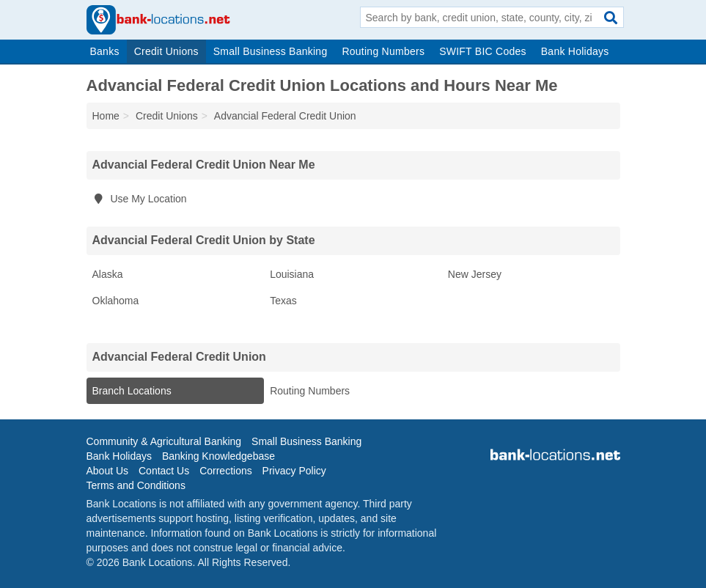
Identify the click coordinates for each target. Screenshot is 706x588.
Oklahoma (116, 301)
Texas (283, 301)
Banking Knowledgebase (218, 456)
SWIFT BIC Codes (483, 51)
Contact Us (164, 471)
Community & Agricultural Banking (164, 441)
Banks (105, 51)
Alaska (108, 274)
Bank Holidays (575, 51)
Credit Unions (166, 51)
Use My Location (140, 199)
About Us (108, 471)
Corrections (226, 471)
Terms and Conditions (136, 485)
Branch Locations (132, 391)
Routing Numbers (383, 51)
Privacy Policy (294, 471)
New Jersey (475, 274)
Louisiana (292, 274)
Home (106, 116)
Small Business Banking (271, 51)
